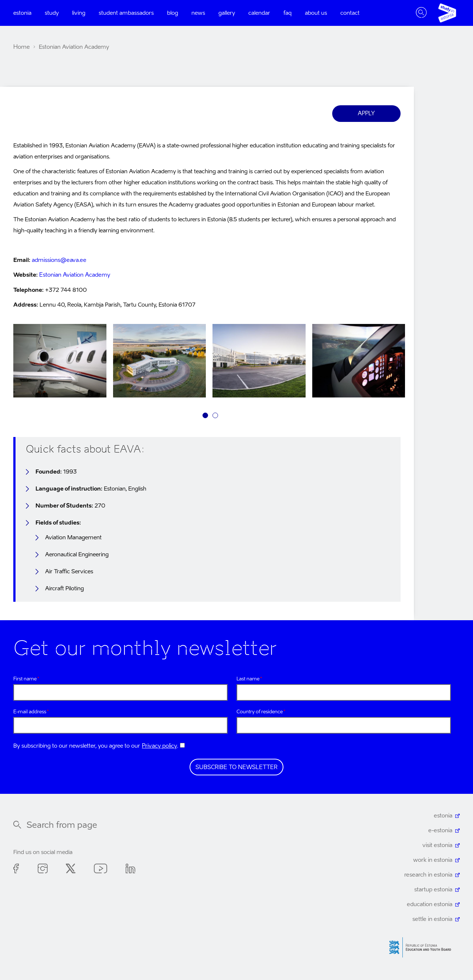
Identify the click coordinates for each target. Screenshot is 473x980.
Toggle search (421, 13)
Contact (350, 13)
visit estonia (438, 845)
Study (52, 13)
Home (21, 47)
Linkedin (130, 870)
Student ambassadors (126, 13)
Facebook (16, 870)
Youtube (101, 870)
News (198, 13)
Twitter (71, 870)
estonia (443, 816)
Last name (248, 679)
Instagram (42, 870)
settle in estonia (433, 919)
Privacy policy (159, 746)
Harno (423, 947)
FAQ (287, 13)
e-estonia (441, 831)
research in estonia (429, 875)
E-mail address (30, 712)
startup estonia (433, 890)
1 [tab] (205, 415)
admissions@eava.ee (59, 260)
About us (316, 13)
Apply (367, 114)
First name (25, 679)
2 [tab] (215, 415)
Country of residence (260, 712)
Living (79, 13)
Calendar (259, 13)
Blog (173, 13)
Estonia (22, 13)
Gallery (227, 13)
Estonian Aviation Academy (74, 275)
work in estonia (433, 860)
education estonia (430, 904)
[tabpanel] (60, 363)
